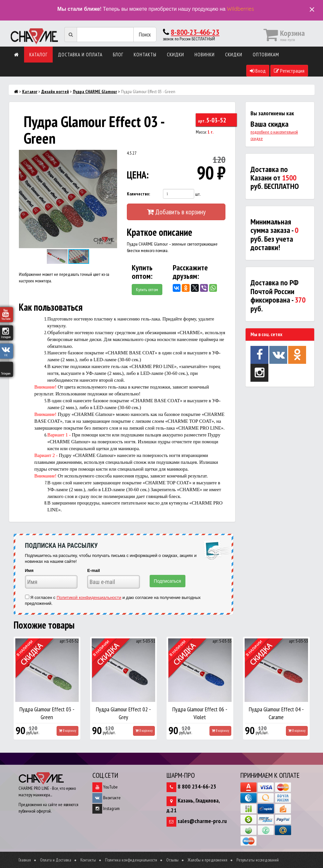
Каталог (38, 55)
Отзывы (172, 860)
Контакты (145, 55)
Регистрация (289, 71)
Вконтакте (107, 798)
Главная (25, 860)
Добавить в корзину (176, 212)
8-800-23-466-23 (195, 32)
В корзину (67, 731)
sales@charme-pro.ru (202, 821)
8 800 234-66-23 (197, 786)
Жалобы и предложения (208, 860)
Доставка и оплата (80, 55)
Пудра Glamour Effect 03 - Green (47, 713)
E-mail (94, 570)
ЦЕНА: (138, 175)
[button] (111, 156)
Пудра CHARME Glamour (95, 92)
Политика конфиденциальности (131, 860)
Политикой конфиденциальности (89, 598)
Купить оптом (147, 290)
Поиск (145, 34)
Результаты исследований (258, 860)
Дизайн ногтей (55, 92)
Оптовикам (266, 55)
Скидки (175, 55)
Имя (29, 570)
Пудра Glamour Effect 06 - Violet (200, 713)
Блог (118, 55)
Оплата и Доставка (56, 860)
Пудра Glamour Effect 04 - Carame (276, 713)
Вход (258, 71)
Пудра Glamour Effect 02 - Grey (123, 713)
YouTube (105, 787)
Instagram (106, 808)
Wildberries (241, 9)
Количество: (138, 194)
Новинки (205, 55)
